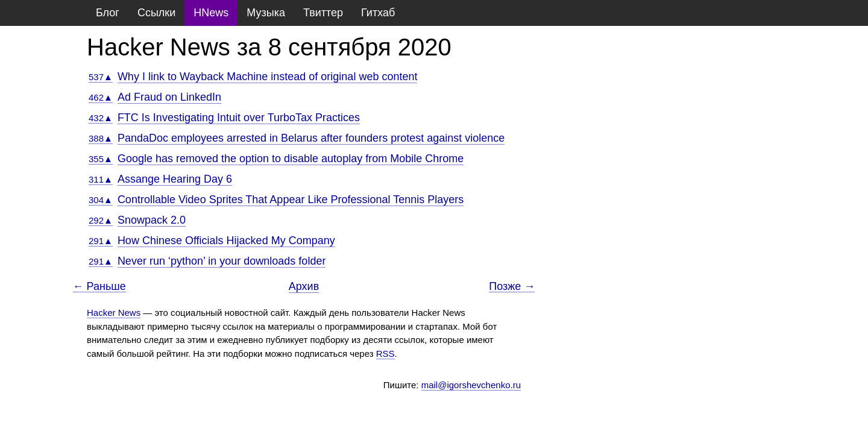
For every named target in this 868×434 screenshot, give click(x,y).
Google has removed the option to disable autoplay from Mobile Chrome (291, 159)
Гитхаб (378, 13)
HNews (211, 13)
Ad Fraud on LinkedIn (169, 97)
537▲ (101, 77)
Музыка (266, 13)
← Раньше (99, 287)
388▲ (101, 138)
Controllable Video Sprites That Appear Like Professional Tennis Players (291, 200)
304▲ (101, 200)
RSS (385, 354)
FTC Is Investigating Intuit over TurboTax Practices (239, 118)
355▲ (101, 159)
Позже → (512, 287)
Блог (108, 13)
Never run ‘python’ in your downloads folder (222, 261)
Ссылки (156, 13)
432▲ (101, 118)
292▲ (101, 220)
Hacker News (114, 313)
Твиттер (323, 13)
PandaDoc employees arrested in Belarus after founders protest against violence (311, 138)
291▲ (101, 241)
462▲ (101, 97)
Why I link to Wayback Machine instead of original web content (268, 77)
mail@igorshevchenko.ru (471, 385)
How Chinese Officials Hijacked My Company (226, 241)
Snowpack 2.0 (152, 220)
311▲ (101, 179)
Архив (304, 286)
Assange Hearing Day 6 (175, 179)
